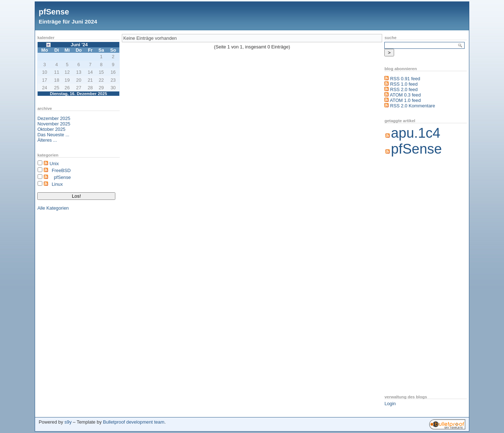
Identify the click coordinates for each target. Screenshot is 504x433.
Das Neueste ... (53, 135)
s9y (68, 422)
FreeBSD (61, 170)
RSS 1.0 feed (404, 84)
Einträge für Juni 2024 (68, 22)
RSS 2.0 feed (404, 89)
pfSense (54, 12)
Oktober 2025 (51, 129)
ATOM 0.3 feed (405, 95)
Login (390, 404)
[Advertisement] (413, 276)
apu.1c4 (416, 133)
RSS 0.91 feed (405, 79)
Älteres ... (47, 140)
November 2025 (54, 124)
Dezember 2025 (54, 118)
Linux (57, 184)
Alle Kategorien (53, 208)
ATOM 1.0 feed (405, 100)
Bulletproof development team (134, 422)
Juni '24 (79, 45)
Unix (54, 164)
